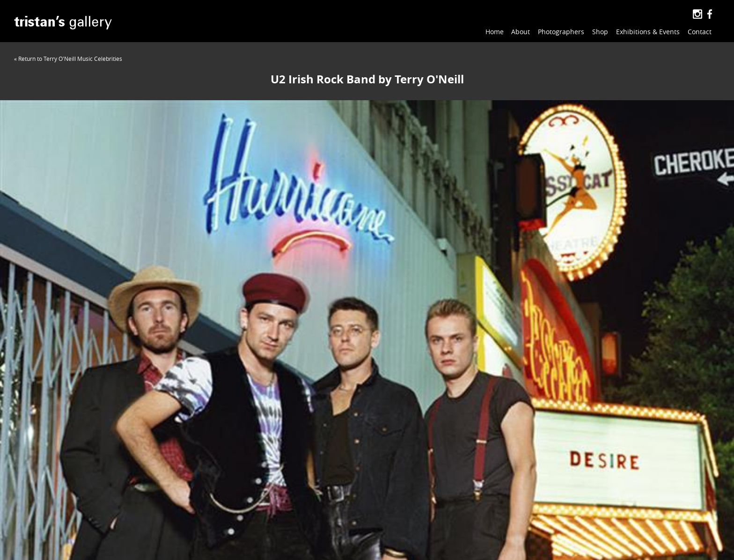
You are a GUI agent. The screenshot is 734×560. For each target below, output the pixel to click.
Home (495, 32)
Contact (700, 32)
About (521, 32)
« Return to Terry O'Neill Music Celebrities (68, 59)
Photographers (561, 32)
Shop (600, 32)
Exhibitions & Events (648, 32)
